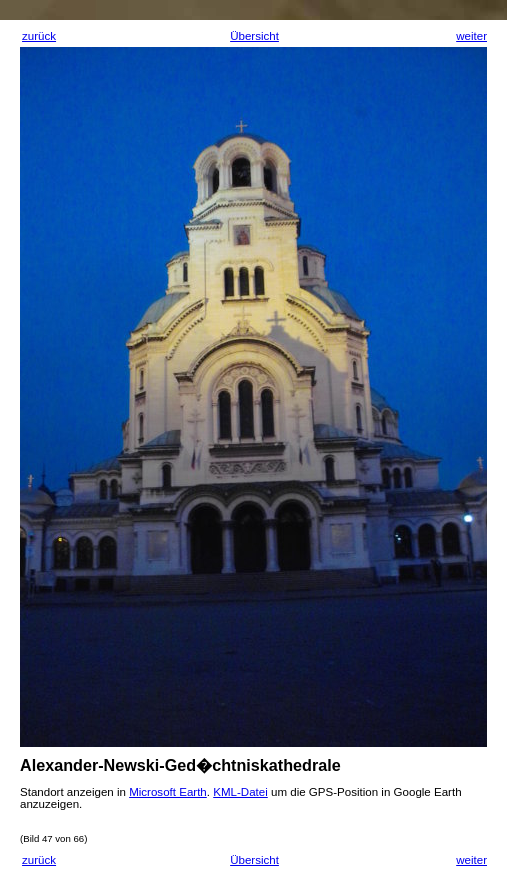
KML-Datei (240, 792)
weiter (471, 36)
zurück (39, 36)
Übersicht (254, 36)
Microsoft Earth (168, 792)
